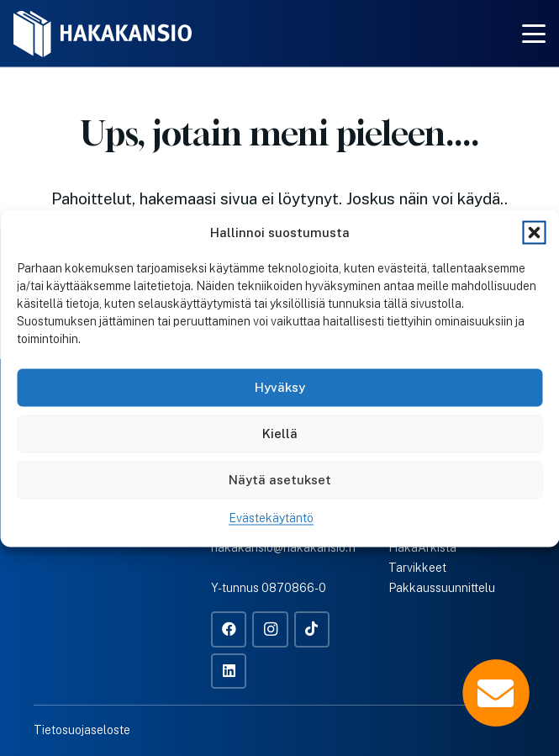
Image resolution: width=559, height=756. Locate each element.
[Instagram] (270, 629)
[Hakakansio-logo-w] (103, 34)
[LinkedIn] (229, 671)
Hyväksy (280, 387)
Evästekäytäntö (271, 517)
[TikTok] (312, 629)
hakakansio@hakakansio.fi (283, 547)
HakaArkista (422, 547)
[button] (534, 232)
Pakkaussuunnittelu (442, 588)
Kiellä (280, 434)
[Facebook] (229, 629)
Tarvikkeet (417, 568)
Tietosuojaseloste (82, 730)
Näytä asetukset (280, 480)
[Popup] (496, 693)
